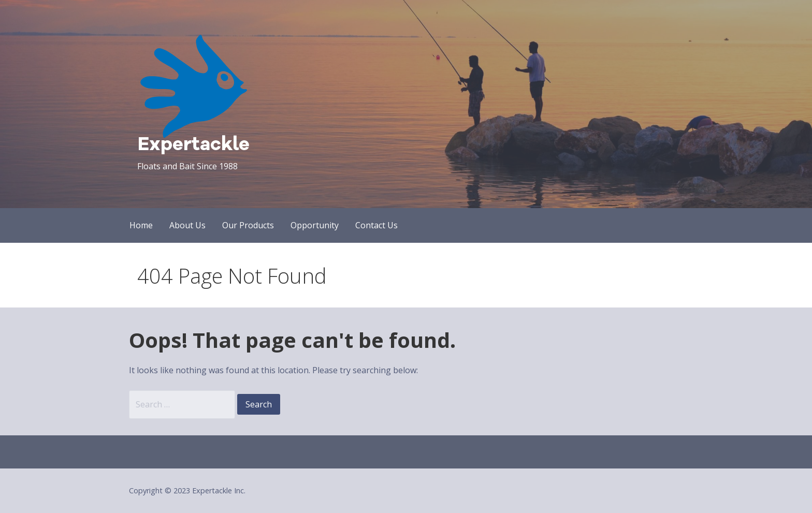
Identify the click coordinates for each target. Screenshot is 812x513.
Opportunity (315, 225)
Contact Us (376, 225)
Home (141, 225)
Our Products (248, 225)
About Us (187, 225)
